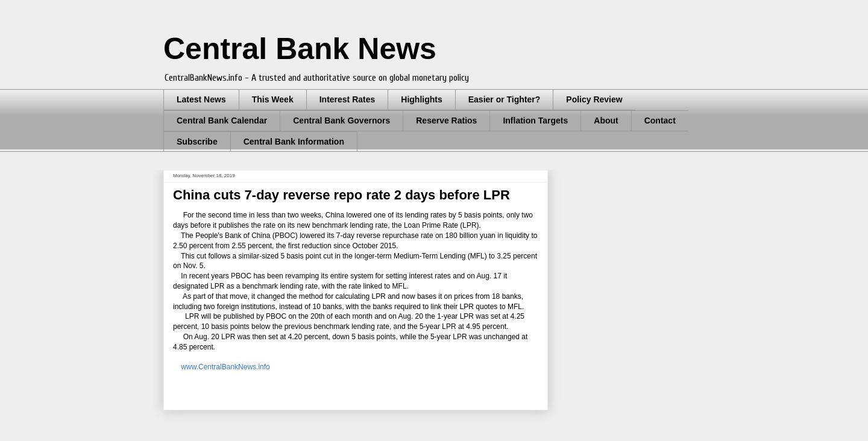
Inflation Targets (535, 120)
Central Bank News (300, 49)
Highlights (421, 99)
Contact (660, 120)
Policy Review (594, 99)
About (606, 120)
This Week (273, 99)
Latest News (201, 99)
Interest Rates (348, 99)
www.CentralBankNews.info (225, 367)
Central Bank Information (294, 142)
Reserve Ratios (446, 120)
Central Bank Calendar (222, 120)
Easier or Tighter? (505, 99)
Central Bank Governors (341, 120)
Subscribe (197, 142)
